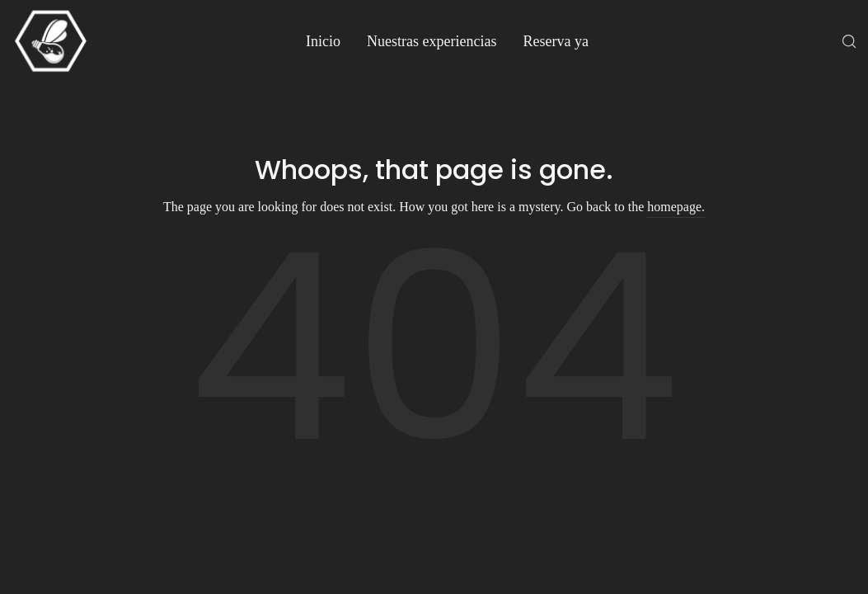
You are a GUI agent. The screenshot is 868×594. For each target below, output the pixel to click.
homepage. (676, 207)
